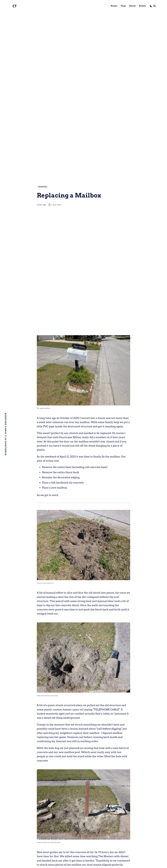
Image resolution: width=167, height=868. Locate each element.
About (132, 6)
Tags (123, 6)
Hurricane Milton (70, 437)
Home (114, 6)
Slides (143, 6)
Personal (43, 187)
